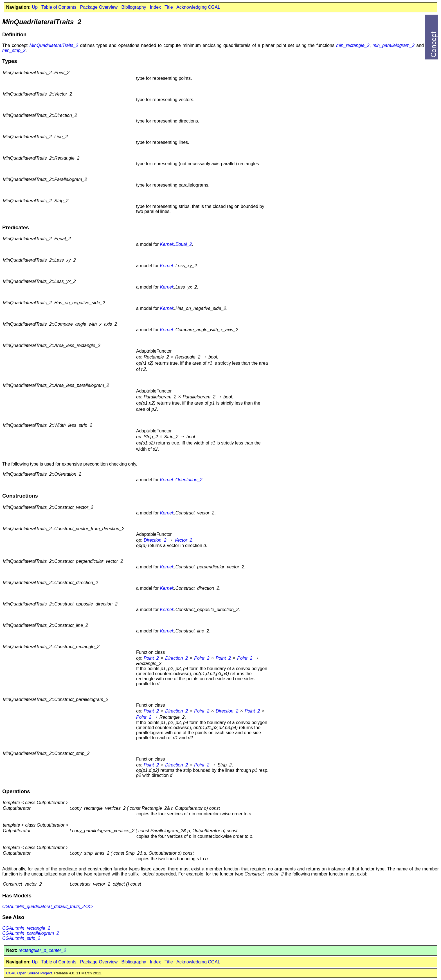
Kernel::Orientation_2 (181, 480)
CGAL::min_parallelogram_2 (31, 933)
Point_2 (151, 658)
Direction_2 (155, 540)
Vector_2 (183, 540)
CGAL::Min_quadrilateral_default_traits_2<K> (48, 907)
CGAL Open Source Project (29, 973)
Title (169, 7)
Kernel (166, 266)
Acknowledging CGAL (198, 7)
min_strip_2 (14, 50)
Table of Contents (59, 7)
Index (155, 7)
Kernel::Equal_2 (176, 244)
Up (35, 7)
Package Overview (99, 7)
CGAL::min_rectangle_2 (26, 928)
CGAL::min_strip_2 (21, 938)
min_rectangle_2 (353, 45)
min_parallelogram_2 (393, 45)
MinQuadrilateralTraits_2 (54, 45)
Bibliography (134, 7)
